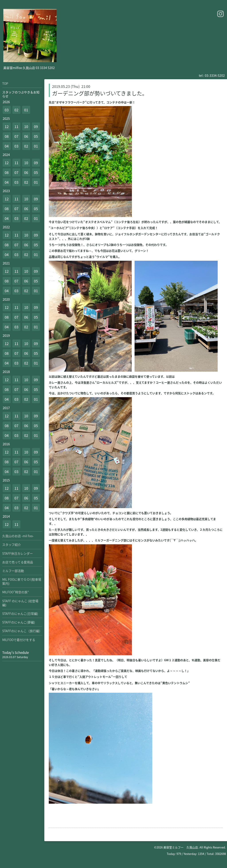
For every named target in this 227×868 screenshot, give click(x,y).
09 (36, 126)
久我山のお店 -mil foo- (18, 536)
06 (26, 136)
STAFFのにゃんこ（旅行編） (22, 631)
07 (16, 136)
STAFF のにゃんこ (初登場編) (20, 603)
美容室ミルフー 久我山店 (181, 847)
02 (16, 110)
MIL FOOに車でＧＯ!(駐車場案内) (22, 581)
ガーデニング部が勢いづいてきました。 (100, 93)
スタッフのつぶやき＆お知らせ (21, 94)
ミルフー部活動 (13, 571)
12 (7, 126)
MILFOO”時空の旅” (16, 592)
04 (7, 146)
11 (16, 126)
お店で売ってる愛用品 (18, 562)
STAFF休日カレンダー (18, 553)
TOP (5, 83)
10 (26, 126)
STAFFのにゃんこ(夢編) (19, 622)
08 (7, 136)
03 (7, 110)
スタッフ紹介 (12, 544)
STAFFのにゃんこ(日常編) (20, 614)
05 (36, 136)
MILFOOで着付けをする (19, 640)
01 (26, 110)
